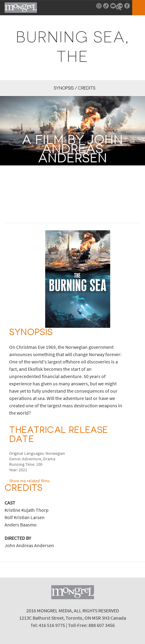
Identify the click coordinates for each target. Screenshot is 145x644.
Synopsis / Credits (74, 88)
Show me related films (29, 481)
